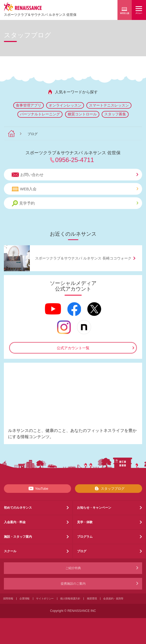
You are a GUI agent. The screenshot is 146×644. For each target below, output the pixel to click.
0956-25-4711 (75, 160)
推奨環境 (92, 598)
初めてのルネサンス (18, 508)
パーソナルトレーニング (40, 114)
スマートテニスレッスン (109, 105)
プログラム (85, 537)
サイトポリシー (45, 598)
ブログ (82, 551)
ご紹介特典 (73, 568)
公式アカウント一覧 (73, 348)
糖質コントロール (82, 114)
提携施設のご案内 (73, 584)
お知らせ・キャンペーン (94, 508)
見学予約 (75, 203)
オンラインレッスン (65, 105)
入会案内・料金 (15, 522)
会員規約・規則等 (113, 598)
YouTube (37, 488)
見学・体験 (85, 522)
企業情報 (25, 598)
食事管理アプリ (29, 105)
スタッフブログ (109, 488)
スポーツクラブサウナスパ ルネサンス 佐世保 (40, 15)
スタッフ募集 (115, 114)
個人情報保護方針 (70, 598)
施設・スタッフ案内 (18, 537)
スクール (10, 551)
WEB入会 (75, 189)
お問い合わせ (75, 175)
